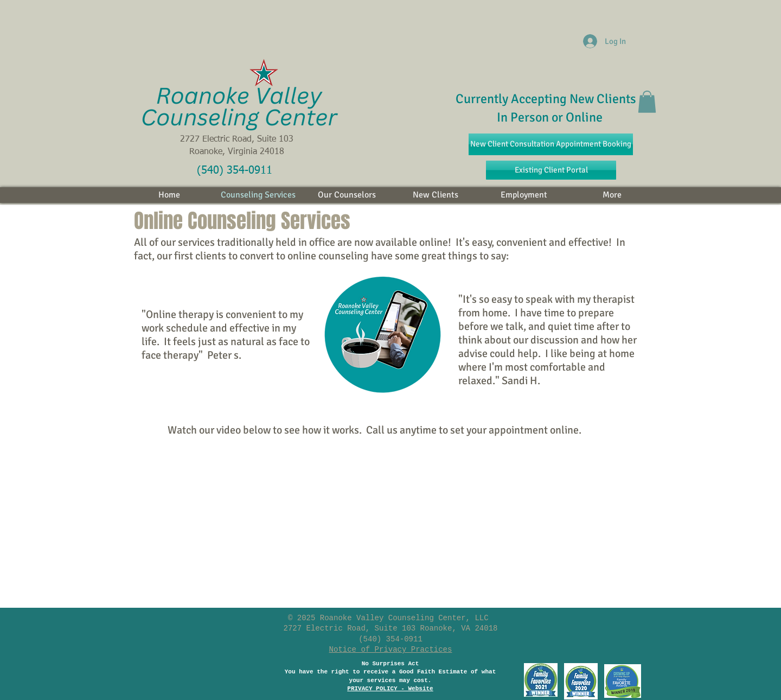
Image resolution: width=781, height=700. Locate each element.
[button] (647, 102)
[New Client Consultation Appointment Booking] (551, 144)
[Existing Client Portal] (551, 170)
